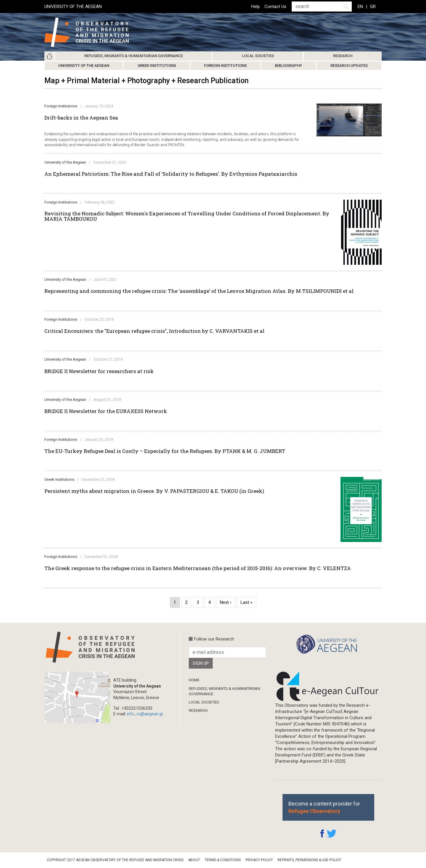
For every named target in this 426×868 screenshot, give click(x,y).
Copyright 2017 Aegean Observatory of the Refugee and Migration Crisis (115, 860)
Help (255, 7)
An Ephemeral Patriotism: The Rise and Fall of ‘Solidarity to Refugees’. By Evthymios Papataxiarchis (171, 174)
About (194, 860)
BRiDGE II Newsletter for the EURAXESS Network (106, 411)
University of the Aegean (84, 66)
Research (343, 56)
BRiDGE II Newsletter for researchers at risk (99, 371)
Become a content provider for (324, 807)
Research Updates (349, 66)
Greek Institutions (157, 66)
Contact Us (275, 7)
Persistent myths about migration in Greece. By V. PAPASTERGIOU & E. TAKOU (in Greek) (154, 491)
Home (49, 56)
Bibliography (288, 66)
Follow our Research (214, 639)
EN (360, 7)
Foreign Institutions (225, 66)
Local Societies (258, 56)
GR (373, 7)
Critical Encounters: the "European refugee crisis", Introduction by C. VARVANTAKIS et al (154, 331)
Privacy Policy (259, 860)
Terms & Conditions (223, 860)
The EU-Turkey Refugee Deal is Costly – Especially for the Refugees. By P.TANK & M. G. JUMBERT (165, 451)
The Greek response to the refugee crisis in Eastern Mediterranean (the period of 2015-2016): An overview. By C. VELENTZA (198, 568)
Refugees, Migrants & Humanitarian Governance (134, 56)
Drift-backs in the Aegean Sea (81, 118)
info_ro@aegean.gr (145, 714)
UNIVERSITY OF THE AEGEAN (73, 7)
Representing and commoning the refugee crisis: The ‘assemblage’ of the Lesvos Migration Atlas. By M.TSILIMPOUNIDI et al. (200, 291)
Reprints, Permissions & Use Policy (309, 860)
